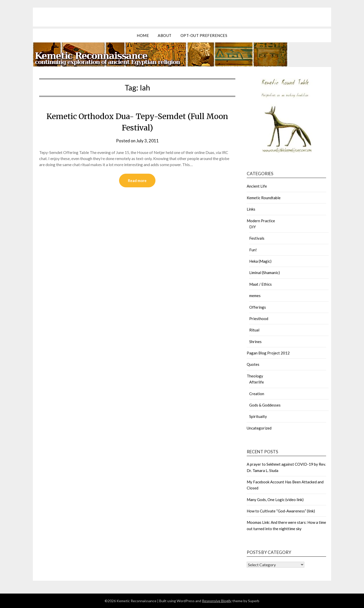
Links (251, 209)
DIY (253, 227)
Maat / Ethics (260, 284)
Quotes (253, 364)
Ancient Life (257, 186)
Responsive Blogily (217, 601)
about (165, 35)
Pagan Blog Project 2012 (268, 353)
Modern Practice (261, 221)
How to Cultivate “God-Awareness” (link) (281, 511)
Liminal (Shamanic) (265, 273)
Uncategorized (259, 428)
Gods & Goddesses (265, 405)
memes (255, 296)
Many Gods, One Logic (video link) (275, 500)
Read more (137, 181)
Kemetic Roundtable (264, 198)
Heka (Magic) (260, 261)
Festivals (257, 238)
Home (143, 35)
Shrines (255, 342)
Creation (257, 394)
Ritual (254, 330)
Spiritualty (258, 416)
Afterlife (257, 382)
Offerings (258, 307)
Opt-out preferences (204, 35)
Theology (255, 376)
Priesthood (259, 319)
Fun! (253, 250)
